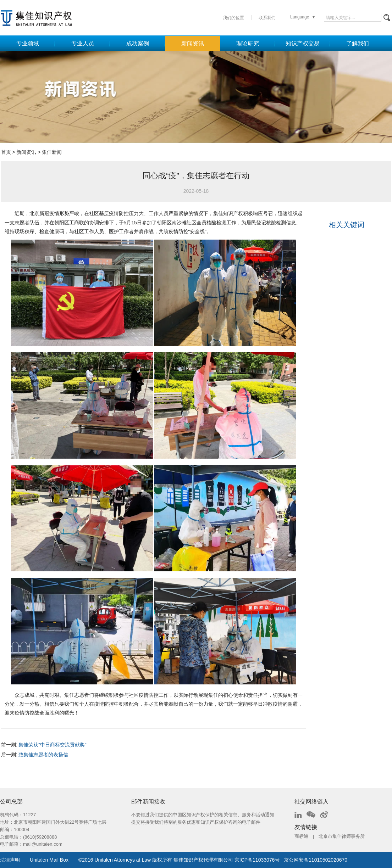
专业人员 (83, 43)
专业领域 (28, 43)
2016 (87, 860)
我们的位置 (233, 18)
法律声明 (10, 860)
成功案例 (138, 43)
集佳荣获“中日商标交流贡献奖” (52, 745)
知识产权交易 (303, 43)
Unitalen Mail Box (49, 860)
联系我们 (267, 18)
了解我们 (358, 43)
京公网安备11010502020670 (316, 860)
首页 (6, 152)
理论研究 (248, 43)
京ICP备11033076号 (257, 860)
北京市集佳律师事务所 (342, 836)
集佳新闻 (52, 152)
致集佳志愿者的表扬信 (43, 755)
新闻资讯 (193, 43)
